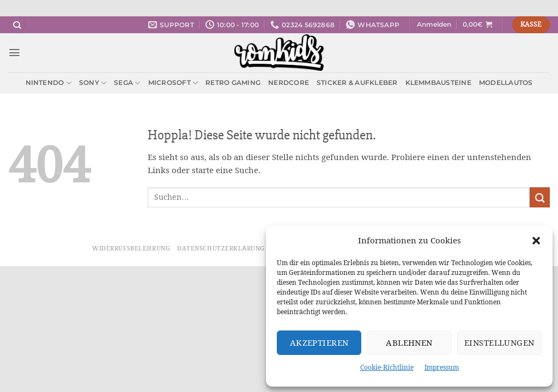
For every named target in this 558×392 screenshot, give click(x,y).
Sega (127, 83)
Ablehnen (409, 343)
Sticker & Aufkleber (357, 82)
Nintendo (48, 83)
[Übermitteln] (540, 197)
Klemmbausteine (438, 82)
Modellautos (506, 82)
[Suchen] (17, 25)
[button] (536, 241)
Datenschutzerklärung (221, 248)
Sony (93, 83)
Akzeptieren (319, 343)
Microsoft (173, 83)
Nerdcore (289, 82)
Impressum (442, 367)
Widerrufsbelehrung (131, 248)
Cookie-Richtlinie (387, 367)
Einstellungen (499, 343)
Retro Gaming (233, 82)
